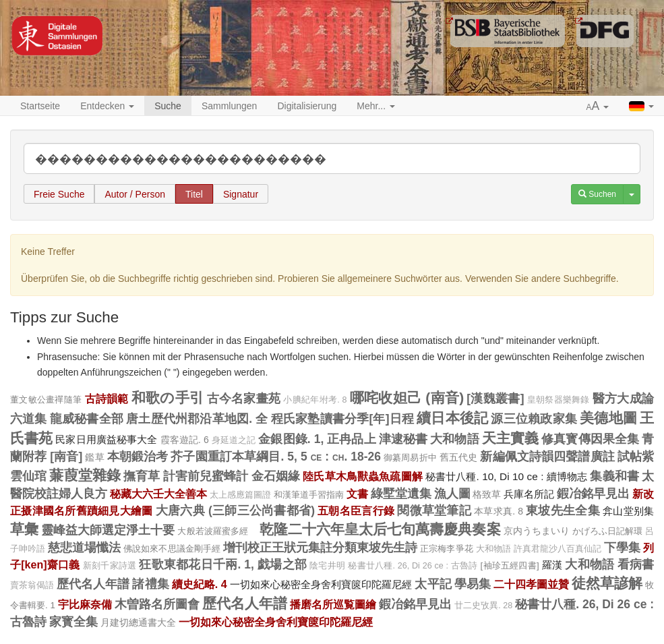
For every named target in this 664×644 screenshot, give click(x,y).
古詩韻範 (107, 399)
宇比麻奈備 (85, 604)
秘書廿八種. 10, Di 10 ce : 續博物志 (507, 476)
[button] (598, 107)
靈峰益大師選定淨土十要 (108, 530)
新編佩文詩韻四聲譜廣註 (547, 457)
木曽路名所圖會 (157, 604)
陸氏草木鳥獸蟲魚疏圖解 (363, 476)
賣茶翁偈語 (32, 585)
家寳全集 (73, 622)
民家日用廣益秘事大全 (106, 439)
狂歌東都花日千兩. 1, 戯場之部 (223, 564)
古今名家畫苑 (244, 399)
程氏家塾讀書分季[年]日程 (342, 419)
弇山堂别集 (628, 511)
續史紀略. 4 (200, 584)
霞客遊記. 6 (185, 440)
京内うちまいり (537, 531)
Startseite (40, 106)
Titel (194, 194)
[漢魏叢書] (495, 399)
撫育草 (142, 476)
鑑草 (94, 457)
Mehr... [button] (376, 106)
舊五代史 (459, 457)
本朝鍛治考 (138, 457)
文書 (357, 494)
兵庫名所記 (529, 494)
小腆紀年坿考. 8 (315, 400)
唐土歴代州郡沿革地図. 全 (197, 419)
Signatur (241, 194)
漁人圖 (452, 494)
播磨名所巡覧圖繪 (333, 604)
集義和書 (614, 476)
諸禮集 (150, 584)
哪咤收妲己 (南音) (407, 398)
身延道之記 (234, 440)
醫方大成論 (623, 399)
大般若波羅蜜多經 (217, 531)
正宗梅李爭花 (446, 549)
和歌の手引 (168, 398)
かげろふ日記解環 (607, 531)
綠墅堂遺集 (401, 494)
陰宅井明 (327, 566)
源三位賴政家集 (534, 419)
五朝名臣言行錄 (356, 510)
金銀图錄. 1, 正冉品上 (317, 439)
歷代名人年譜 (93, 584)
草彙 (24, 529)
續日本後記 (452, 418)
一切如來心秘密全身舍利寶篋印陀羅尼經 (321, 584)
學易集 (473, 584)
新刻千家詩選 (110, 566)
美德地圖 (608, 418)
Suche (168, 106)
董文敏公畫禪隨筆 (46, 400)
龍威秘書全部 (87, 419)
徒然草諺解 (607, 583)
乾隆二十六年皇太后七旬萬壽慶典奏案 (380, 529)
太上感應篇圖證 (240, 495)
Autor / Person (135, 194)
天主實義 (510, 438)
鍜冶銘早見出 (593, 494)
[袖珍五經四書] (510, 565)
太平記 (433, 584)
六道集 (29, 419)
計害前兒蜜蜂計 (206, 476)
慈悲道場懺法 (84, 548)
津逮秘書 (403, 439)
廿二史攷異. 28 (483, 606)
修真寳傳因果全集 (590, 439)
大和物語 (454, 439)
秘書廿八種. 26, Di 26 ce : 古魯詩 (413, 566)
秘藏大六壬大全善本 (158, 494)
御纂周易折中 (410, 458)
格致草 (487, 494)
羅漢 (552, 565)
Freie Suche (59, 194)
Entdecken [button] (107, 106)
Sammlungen (230, 106)
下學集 (622, 548)
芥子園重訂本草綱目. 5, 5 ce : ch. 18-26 (276, 457)
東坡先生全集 (563, 510)
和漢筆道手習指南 (309, 495)
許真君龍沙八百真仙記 (557, 549)
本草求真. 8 (499, 511)
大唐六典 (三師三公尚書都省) (235, 510)
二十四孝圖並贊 (531, 584)
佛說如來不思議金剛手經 (172, 549)
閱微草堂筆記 (434, 510)
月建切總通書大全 (138, 622)
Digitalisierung (307, 106)
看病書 (636, 564)
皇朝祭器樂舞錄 (559, 400)
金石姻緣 (276, 476)
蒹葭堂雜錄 (85, 475)
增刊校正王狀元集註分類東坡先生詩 (321, 548)
